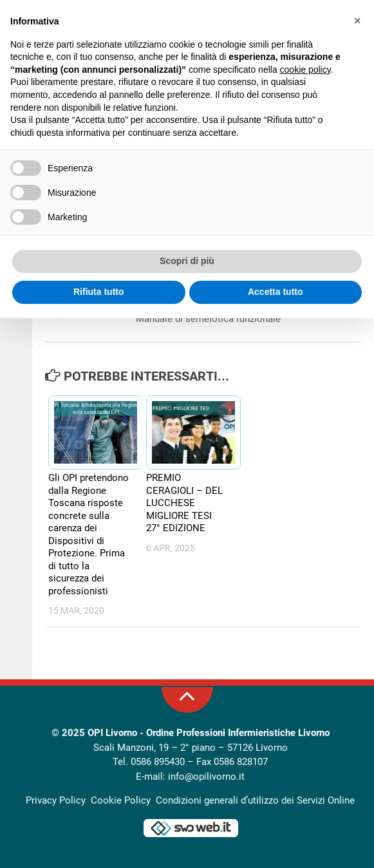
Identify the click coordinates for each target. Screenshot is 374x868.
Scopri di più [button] (187, 261)
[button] (357, 21)
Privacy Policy (56, 800)
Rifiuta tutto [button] (99, 292)
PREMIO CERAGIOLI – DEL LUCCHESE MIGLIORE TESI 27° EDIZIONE (184, 503)
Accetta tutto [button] (276, 292)
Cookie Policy (121, 800)
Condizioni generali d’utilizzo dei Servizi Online (255, 800)
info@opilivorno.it (206, 777)
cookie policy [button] (305, 70)
